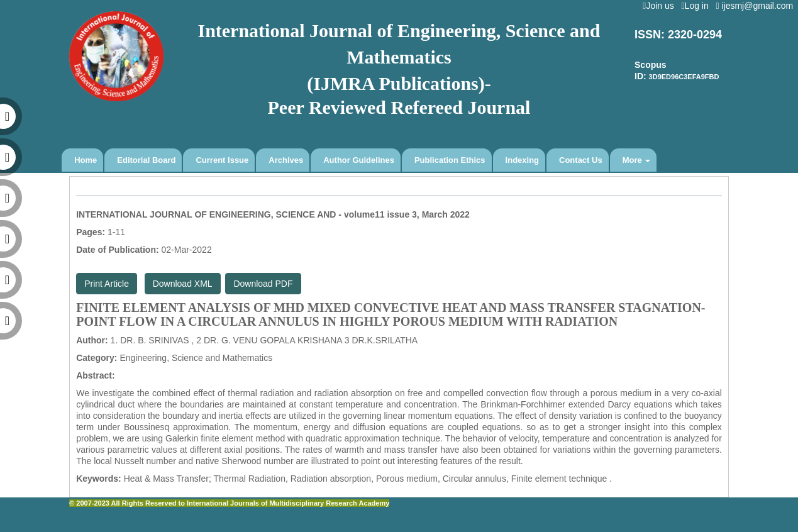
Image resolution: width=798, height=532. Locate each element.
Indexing (522, 160)
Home (86, 160)
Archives (286, 160)
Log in (697, 6)
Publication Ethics (450, 160)
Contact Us (581, 160)
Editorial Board (146, 160)
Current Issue (222, 160)
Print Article (107, 284)
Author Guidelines (359, 160)
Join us (661, 6)
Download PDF (263, 284)
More (637, 160)
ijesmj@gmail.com (757, 6)
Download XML (183, 284)
